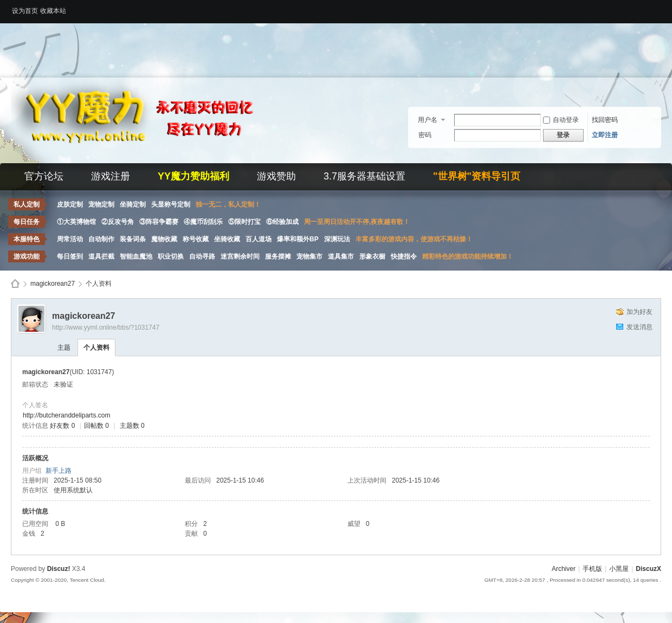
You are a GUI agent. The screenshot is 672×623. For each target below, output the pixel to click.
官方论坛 (44, 176)
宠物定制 (101, 204)
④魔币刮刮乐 (203, 222)
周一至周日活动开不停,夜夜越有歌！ (357, 222)
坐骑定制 (133, 204)
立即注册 (605, 135)
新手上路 (59, 471)
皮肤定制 (70, 204)
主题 (64, 348)
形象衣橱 (372, 256)
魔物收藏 (164, 239)
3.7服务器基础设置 (364, 176)
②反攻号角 (118, 222)
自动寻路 (202, 256)
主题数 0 (132, 426)
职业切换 (171, 256)
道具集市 (341, 256)
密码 (425, 135)
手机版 (592, 569)
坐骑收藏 (227, 239)
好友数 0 (62, 426)
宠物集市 (309, 256)
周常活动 (70, 239)
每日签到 (70, 256)
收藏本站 (53, 11)
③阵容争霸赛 (159, 222)
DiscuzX (648, 569)
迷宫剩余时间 (240, 256)
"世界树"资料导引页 (477, 176)
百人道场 (259, 239)
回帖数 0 (96, 426)
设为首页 (25, 11)
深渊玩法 (337, 239)
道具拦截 (101, 256)
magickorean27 (53, 284)
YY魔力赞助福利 (193, 176)
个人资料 (96, 348)
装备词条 (133, 239)
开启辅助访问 (658, 8)
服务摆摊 (278, 256)
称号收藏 (196, 239)
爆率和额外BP (298, 239)
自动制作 (101, 239)
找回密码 (605, 120)
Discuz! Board (15, 284)
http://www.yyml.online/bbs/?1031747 (106, 327)
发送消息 (639, 327)
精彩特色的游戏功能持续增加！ (468, 256)
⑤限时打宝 (244, 222)
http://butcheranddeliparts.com (66, 415)
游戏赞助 (276, 176)
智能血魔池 (136, 256)
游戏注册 (111, 176)
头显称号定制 (171, 204)
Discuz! (59, 569)
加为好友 (639, 312)
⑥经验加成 (282, 222)
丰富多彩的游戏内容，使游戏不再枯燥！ (414, 239)
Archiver (564, 569)
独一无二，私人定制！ (228, 204)
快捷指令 (404, 256)
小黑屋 (619, 569)
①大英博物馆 (76, 222)
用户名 (428, 120)
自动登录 (561, 120)
